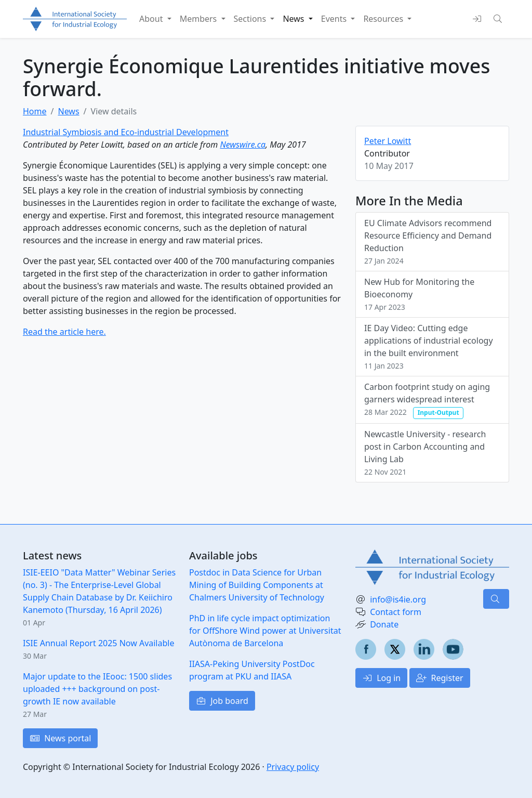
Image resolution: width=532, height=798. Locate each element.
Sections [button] (251, 19)
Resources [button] (384, 19)
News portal (60, 738)
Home (35, 111)
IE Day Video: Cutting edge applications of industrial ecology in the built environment (429, 346)
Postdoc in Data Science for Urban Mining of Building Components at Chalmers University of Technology (257, 585)
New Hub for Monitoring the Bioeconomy (419, 294)
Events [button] (335, 19)
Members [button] (199, 19)
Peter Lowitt (388, 141)
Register (440, 678)
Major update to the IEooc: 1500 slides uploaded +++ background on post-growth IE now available (97, 689)
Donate (384, 624)
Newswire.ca (243, 145)
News (68, 111)
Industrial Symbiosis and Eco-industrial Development (126, 132)
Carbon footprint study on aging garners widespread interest (427, 400)
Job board (222, 701)
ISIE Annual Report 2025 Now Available (98, 643)
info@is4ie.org (398, 599)
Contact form (396, 612)
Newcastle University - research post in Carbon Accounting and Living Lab (425, 453)
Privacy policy (293, 767)
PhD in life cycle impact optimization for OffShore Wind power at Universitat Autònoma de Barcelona (265, 631)
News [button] (294, 19)
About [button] (152, 19)
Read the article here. (64, 332)
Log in (381, 678)
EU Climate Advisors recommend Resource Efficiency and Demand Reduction (428, 241)
